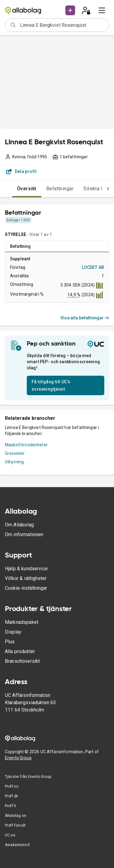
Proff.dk (11, 796)
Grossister (15, 453)
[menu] (102, 10)
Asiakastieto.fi (17, 845)
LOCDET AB (93, 267)
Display (13, 632)
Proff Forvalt (15, 825)
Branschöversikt (22, 661)
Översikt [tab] (27, 189)
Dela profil (21, 171)
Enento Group (18, 758)
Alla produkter (20, 651)
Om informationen (24, 534)
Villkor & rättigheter (26, 578)
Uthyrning (14, 462)
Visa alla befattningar (85, 318)
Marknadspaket (22, 622)
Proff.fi (10, 806)
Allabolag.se (16, 816)
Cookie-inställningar (26, 588)
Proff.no (12, 786)
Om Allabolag (19, 525)
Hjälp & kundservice (26, 569)
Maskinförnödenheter (26, 445)
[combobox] (62, 25)
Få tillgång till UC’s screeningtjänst (51, 385)
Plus (10, 642)
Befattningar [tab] (60, 189)
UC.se (10, 835)
